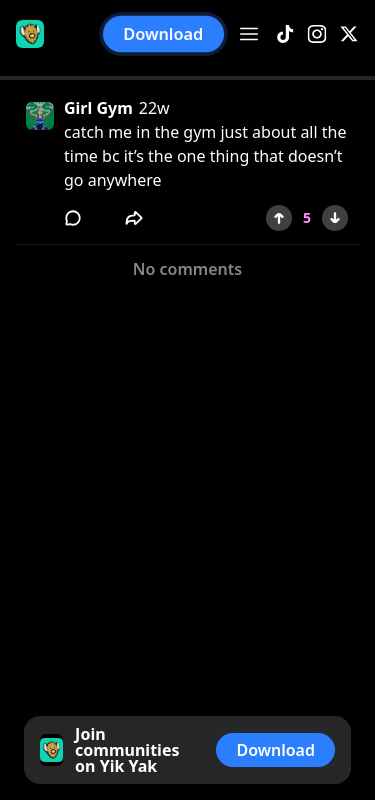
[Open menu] (249, 34)
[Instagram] (317, 34)
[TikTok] (285, 34)
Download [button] (163, 34)
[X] (349, 34)
